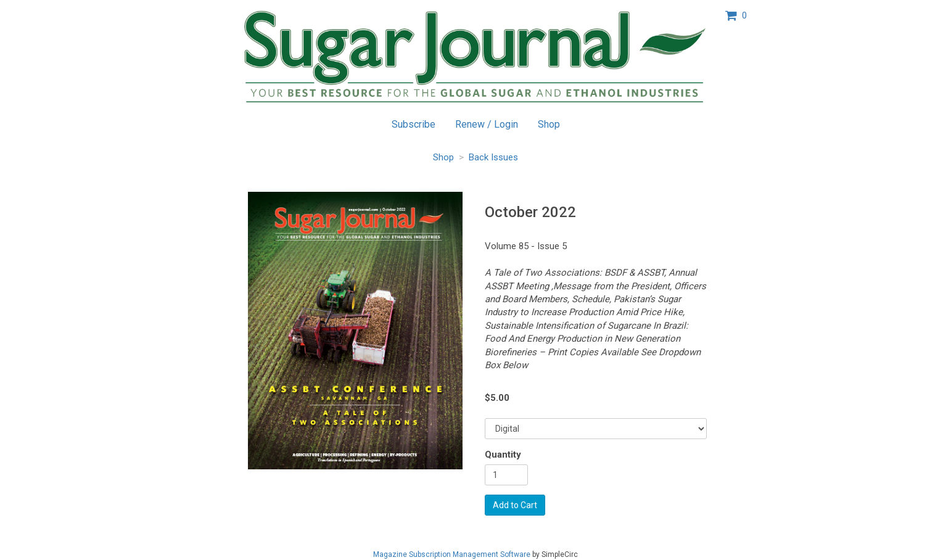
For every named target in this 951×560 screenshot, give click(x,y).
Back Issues (493, 157)
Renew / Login (487, 124)
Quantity (503, 455)
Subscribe (414, 124)
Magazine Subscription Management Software (452, 554)
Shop (549, 124)
